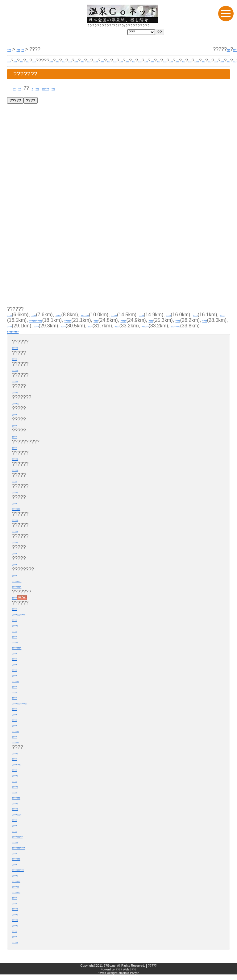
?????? (62, 88)
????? (220, 49)
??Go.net (110, 971)
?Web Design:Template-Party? (118, 978)
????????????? (30, 708)
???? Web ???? (126, 975)
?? (16, 88)
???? (156, 61)
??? (12, 49)
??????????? (111, 320)
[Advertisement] (55, 265)
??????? (111, 315)
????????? (21, 337)
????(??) (22, 769)
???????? (146, 331)
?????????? (26, 875)
